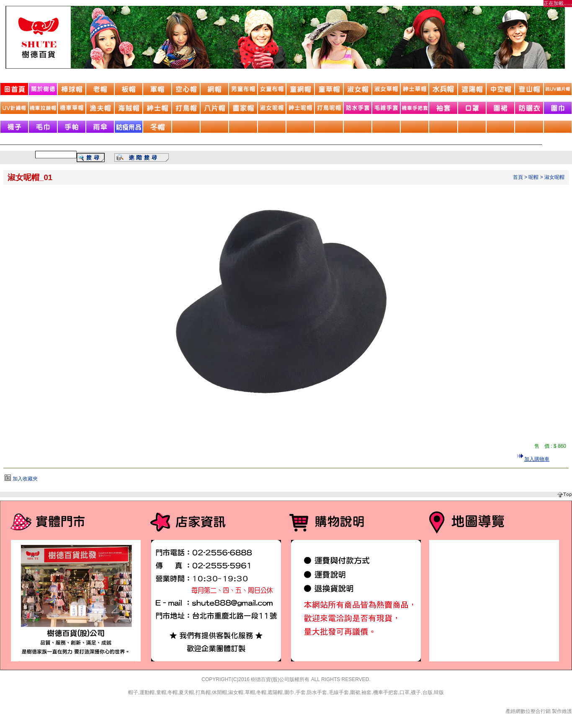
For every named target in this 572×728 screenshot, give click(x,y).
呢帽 (533, 177)
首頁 (518, 177)
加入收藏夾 (25, 479)
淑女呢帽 (554, 177)
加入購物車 (537, 459)
